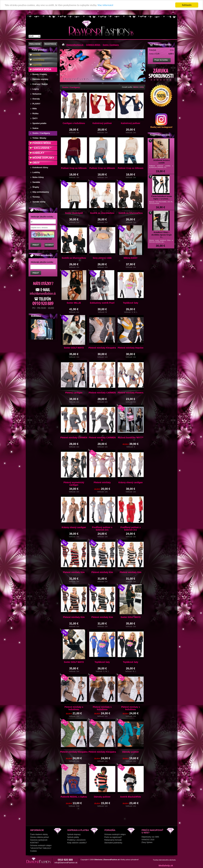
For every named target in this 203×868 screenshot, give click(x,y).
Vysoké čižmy (39, 202)
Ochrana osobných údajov (41, 845)
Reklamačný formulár (113, 840)
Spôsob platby (73, 837)
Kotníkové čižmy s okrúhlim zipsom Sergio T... (162, 235)
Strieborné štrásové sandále (162, 161)
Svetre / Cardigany (41, 133)
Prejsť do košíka (161, 60)
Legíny (36, 89)
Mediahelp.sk (166, 865)
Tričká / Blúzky (39, 138)
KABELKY (38, 153)
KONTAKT (34, 843)
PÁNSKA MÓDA (42, 143)
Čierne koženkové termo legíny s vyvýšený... (162, 197)
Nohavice (37, 94)
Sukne (35, 128)
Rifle (35, 109)
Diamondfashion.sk (75, 45)
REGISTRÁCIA (50, 44)
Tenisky (36, 197)
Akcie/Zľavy (38, 60)
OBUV (36, 163)
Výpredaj (37, 65)
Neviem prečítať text (43, 239)
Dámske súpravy (40, 79)
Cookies (34, 851)
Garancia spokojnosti (39, 840)
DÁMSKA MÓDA (42, 69)
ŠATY (35, 118)
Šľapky (36, 187)
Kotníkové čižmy (40, 167)
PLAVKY (36, 104)
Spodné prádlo (39, 123)
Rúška (35, 113)
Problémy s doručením (77, 840)
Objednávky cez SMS (150, 837)
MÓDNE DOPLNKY (43, 158)
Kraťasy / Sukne (40, 84)
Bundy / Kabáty (40, 74)
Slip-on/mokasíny (41, 192)
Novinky (37, 55)
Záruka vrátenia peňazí (40, 837)
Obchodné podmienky (113, 843)
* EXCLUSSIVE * (42, 148)
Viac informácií (105, 5)
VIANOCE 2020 (148, 840)
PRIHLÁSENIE (35, 44)
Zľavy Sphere (147, 842)
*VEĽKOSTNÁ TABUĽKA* (41, 848)
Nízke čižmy (38, 177)
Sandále (36, 182)
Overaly (36, 99)
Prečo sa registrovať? (113, 837)
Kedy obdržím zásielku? (77, 843)
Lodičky (36, 172)
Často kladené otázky (39, 834)
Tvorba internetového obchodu (164, 860)
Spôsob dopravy (74, 834)
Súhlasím (187, 5)
